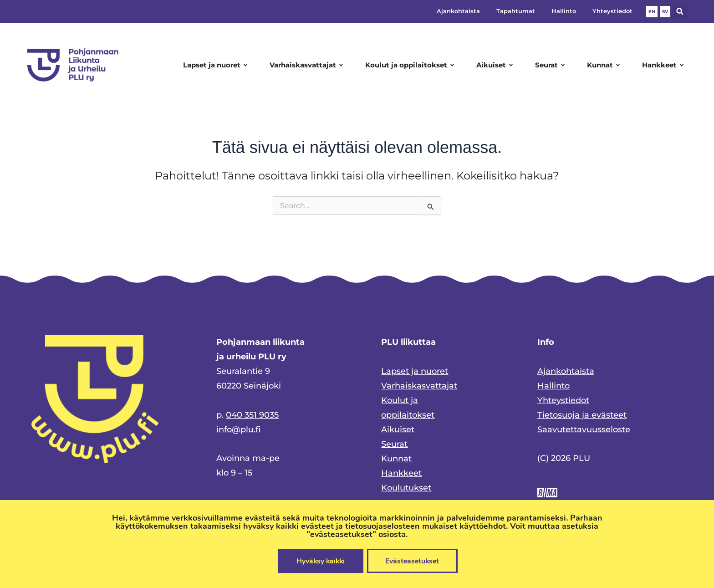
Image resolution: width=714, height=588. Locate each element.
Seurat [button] (551, 65)
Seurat (394, 444)
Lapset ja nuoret (415, 371)
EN (652, 12)
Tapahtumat (516, 11)
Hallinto (564, 11)
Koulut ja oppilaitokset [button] (411, 65)
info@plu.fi (238, 429)
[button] (680, 12)
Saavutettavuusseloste (584, 429)
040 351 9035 (252, 415)
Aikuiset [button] (496, 65)
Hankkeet (401, 473)
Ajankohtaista (458, 11)
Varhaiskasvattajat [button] (308, 65)
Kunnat (396, 459)
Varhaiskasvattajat (419, 386)
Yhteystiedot (612, 11)
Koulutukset (406, 488)
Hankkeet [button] (664, 65)
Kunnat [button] (605, 65)
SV (665, 12)
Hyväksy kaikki (319, 561)
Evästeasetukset (414, 561)
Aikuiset (398, 429)
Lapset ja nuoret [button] (217, 65)
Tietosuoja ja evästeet (582, 415)
